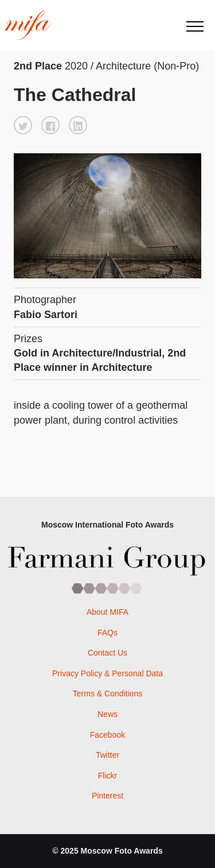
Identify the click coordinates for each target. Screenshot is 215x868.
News (107, 714)
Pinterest (107, 796)
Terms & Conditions (107, 693)
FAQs (107, 633)
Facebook (107, 735)
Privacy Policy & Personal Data (107, 673)
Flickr (107, 776)
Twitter (107, 755)
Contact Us (107, 653)
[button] (23, 125)
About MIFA (107, 612)
